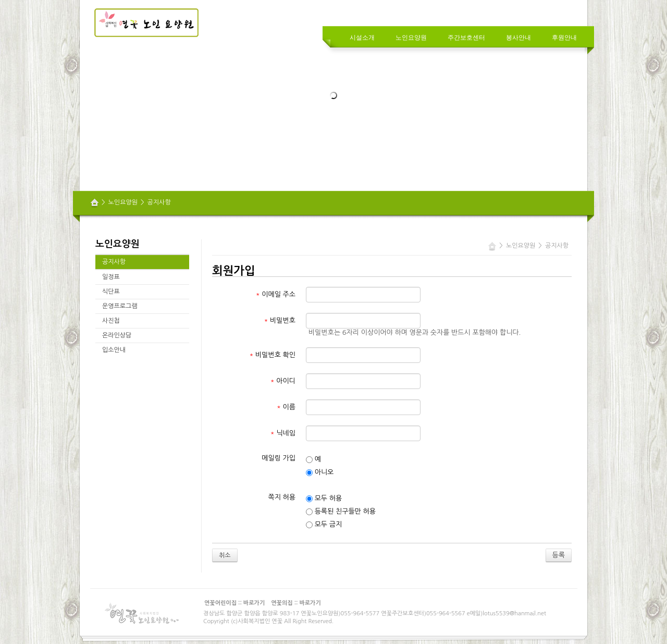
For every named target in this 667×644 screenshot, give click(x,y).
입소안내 (114, 350)
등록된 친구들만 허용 (341, 512)
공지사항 (159, 202)
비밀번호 (280, 320)
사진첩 (111, 321)
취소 (225, 555)
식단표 (111, 291)
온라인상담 (117, 335)
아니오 (320, 472)
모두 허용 (324, 499)
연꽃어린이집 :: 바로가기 (234, 603)
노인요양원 (123, 202)
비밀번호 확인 (273, 355)
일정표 (111, 277)
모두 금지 (324, 525)
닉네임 (283, 433)
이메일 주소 (276, 294)
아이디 (283, 381)
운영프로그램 (120, 306)
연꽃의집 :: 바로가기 (296, 603)
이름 (286, 407)
